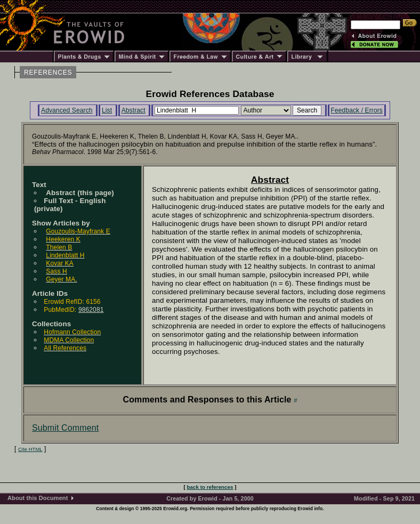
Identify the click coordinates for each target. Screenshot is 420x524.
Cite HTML (30, 449)
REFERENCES (48, 72)
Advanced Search (67, 110)
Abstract (134, 110)
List (107, 110)
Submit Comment (65, 428)
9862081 (91, 310)
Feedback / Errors (357, 110)
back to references (210, 487)
